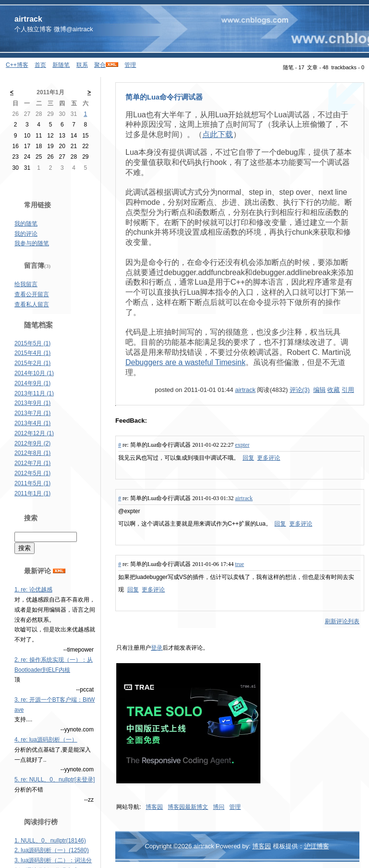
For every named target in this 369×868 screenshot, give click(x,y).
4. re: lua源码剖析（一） (46, 740)
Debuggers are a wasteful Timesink (185, 362)
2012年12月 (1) (34, 433)
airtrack (28, 19)
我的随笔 (26, 224)
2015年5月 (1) (32, 343)
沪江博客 (317, 846)
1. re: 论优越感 (33, 590)
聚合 (100, 65)
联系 (82, 65)
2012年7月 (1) (32, 463)
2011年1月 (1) (32, 493)
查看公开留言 (32, 294)
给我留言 (26, 284)
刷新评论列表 (342, 621)
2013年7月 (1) (32, 413)
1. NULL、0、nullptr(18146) (50, 841)
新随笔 (61, 65)
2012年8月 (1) (32, 453)
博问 (219, 807)
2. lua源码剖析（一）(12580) (52, 850)
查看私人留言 (32, 304)
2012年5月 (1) (32, 473)
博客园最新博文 (188, 807)
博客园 (154, 807)
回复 (248, 458)
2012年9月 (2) (32, 443)
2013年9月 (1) (32, 403)
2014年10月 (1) (34, 373)
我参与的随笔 (32, 243)
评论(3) (300, 390)
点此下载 (218, 134)
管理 (130, 65)
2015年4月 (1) (32, 353)
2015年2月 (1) (32, 363)
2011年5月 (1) (32, 483)
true (240, 564)
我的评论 (26, 234)
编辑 (320, 390)
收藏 (333, 390)
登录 (157, 648)
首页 (40, 65)
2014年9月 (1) (32, 383)
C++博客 (17, 65)
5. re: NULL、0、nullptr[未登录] (55, 780)
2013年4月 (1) (32, 423)
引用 (348, 390)
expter (242, 445)
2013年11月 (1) (34, 393)
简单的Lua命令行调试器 (164, 97)
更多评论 (269, 458)
